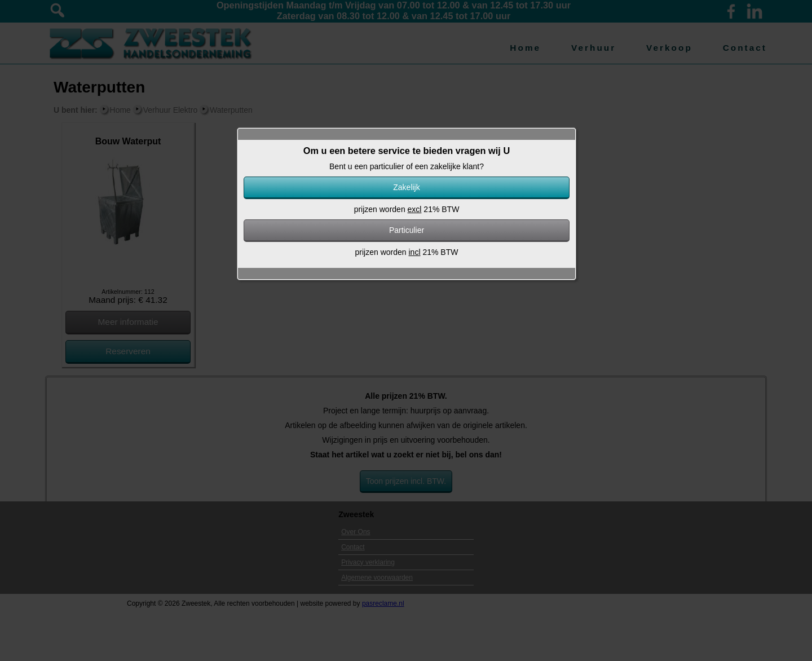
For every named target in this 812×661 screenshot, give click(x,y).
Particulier (407, 230)
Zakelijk (406, 187)
